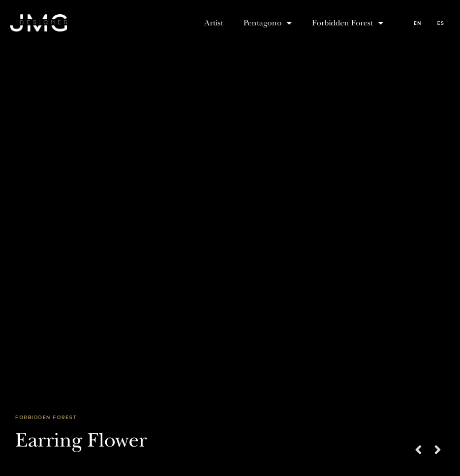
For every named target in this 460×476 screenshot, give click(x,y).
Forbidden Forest (348, 23)
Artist (214, 23)
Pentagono (268, 23)
